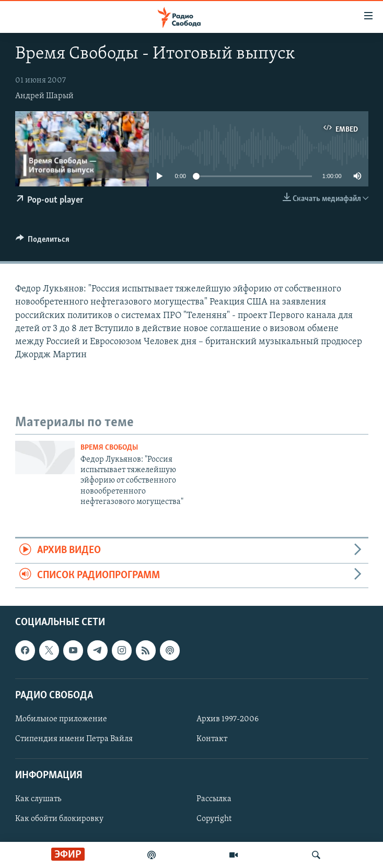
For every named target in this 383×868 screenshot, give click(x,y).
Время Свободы (109, 448)
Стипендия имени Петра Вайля (74, 739)
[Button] (43, 242)
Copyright (214, 819)
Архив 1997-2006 (228, 719)
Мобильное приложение (61, 719)
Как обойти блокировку (59, 819)
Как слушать (38, 800)
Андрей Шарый (44, 96)
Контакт (212, 739)
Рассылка (214, 800)
